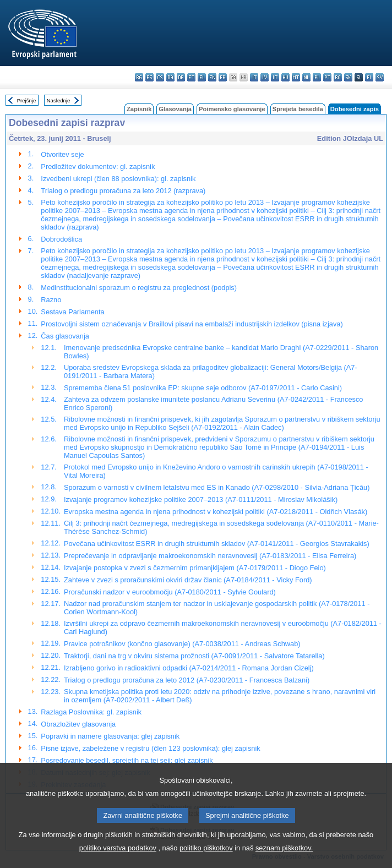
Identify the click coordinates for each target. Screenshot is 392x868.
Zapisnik (139, 109)
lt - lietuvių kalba (275, 77)
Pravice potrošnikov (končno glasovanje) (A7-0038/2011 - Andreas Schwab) (182, 644)
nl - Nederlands (306, 77)
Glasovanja (175, 109)
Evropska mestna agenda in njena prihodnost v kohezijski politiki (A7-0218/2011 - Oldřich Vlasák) (216, 512)
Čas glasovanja (65, 336)
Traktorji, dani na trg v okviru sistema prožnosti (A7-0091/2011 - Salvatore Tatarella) (194, 656)
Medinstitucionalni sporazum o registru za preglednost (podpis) (139, 288)
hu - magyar (285, 77)
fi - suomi (369, 77)
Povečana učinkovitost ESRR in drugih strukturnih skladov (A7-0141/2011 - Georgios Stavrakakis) (217, 544)
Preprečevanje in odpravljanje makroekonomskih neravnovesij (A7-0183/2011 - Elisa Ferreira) (210, 556)
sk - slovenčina (348, 77)
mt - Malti (296, 77)
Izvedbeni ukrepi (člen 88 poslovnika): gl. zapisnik (118, 179)
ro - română (338, 77)
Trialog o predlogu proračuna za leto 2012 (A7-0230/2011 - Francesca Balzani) (187, 680)
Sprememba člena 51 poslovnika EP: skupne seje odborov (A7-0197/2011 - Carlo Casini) (203, 388)
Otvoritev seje (62, 154)
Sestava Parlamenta (72, 312)
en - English (212, 77)
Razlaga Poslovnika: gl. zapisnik (91, 712)
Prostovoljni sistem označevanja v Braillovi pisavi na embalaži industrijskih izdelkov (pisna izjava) (192, 324)
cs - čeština (160, 77)
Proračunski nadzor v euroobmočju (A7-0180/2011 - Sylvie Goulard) (170, 592)
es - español (149, 77)
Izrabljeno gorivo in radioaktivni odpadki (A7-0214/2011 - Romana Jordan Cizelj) (189, 668)
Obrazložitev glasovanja (78, 724)
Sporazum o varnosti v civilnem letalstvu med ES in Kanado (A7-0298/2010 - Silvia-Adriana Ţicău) (217, 487)
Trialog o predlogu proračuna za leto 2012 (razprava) (123, 191)
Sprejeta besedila (298, 109)
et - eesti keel (191, 77)
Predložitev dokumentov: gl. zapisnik (98, 166)
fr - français (223, 77)
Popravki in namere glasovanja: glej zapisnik (110, 736)
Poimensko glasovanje (232, 109)
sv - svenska (380, 77)
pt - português (327, 77)
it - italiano (254, 77)
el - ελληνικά (202, 77)
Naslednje (59, 100)
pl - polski (317, 77)
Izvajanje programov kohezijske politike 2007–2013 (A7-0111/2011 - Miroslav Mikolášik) (201, 499)
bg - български (139, 77)
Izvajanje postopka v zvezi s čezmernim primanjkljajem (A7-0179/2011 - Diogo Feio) (195, 568)
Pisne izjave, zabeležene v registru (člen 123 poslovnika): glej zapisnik (150, 748)
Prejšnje (27, 100)
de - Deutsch (181, 77)
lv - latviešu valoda (265, 77)
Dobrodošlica (61, 239)
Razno (51, 300)
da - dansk (170, 77)
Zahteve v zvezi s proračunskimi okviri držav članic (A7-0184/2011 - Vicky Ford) (188, 580)
